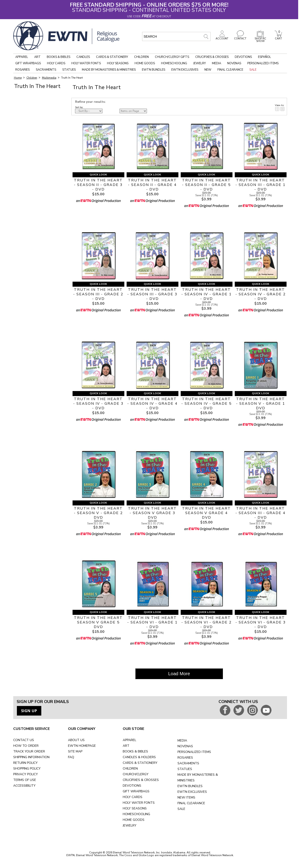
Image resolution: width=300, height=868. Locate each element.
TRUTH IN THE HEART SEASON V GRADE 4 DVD (206, 513)
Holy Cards (56, 63)
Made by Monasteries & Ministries (109, 70)
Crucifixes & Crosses (212, 57)
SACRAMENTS (188, 763)
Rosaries (22, 70)
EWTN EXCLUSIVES (192, 792)
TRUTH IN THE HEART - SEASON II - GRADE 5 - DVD (206, 185)
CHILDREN (130, 769)
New (208, 70)
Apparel (22, 57)
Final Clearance (230, 70)
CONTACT (240, 37)
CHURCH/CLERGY (136, 774)
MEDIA (182, 741)
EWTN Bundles (154, 70)
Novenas (234, 63)
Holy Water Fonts (86, 63)
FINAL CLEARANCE (191, 803)
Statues (69, 70)
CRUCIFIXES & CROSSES (141, 780)
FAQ (71, 757)
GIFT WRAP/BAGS (136, 791)
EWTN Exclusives (185, 70)
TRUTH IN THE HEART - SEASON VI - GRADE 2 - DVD (207, 622)
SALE (181, 809)
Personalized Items (263, 63)
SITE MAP (75, 751)
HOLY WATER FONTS (139, 803)
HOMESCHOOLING (136, 814)
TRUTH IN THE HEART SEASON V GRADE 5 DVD (98, 622)
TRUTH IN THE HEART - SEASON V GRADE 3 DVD (152, 513)
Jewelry (200, 63)
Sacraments (46, 70)
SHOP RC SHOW (260, 39)
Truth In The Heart (72, 78)
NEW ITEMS (186, 797)
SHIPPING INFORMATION (31, 757)
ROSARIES (185, 758)
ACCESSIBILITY (24, 786)
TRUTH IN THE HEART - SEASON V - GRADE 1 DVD (261, 404)
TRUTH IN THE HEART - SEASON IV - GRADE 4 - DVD (153, 404)
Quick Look (98, 175)
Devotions (243, 57)
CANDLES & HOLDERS (139, 757)
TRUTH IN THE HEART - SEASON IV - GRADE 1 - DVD (207, 294)
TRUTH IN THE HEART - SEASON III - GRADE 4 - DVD (261, 513)
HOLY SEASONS (135, 808)
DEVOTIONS (132, 786)
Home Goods (145, 63)
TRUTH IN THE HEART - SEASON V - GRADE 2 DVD (98, 513)
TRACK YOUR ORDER (29, 751)
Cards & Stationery (112, 57)
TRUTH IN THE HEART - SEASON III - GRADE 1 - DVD (261, 185)
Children (141, 57)
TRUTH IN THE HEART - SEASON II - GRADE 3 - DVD (98, 185)
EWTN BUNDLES (190, 786)
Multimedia (49, 78)
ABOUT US (76, 740)
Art (37, 57)
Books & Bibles (59, 57)
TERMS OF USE (25, 780)
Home (18, 78)
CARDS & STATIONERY (140, 763)
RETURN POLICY (25, 763)
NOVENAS (185, 746)
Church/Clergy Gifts (172, 57)
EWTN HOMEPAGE (82, 746)
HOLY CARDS (133, 797)
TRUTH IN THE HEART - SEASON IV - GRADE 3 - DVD (98, 404)
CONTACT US (24, 740)
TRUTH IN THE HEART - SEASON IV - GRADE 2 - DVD (261, 294)
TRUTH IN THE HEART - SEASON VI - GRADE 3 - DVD (261, 622)
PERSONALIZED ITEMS (194, 752)
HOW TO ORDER (26, 746)
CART (278, 37)
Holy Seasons (118, 63)
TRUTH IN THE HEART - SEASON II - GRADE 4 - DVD (152, 185)
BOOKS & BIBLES (135, 751)
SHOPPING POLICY (27, 769)
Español (265, 57)
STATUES (185, 769)
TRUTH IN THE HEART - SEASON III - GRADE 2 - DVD (98, 294)
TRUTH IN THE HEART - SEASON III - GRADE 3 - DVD (152, 294)
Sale (253, 70)
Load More (179, 674)
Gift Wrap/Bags (28, 63)
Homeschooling (174, 63)
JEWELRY (130, 826)
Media (217, 63)
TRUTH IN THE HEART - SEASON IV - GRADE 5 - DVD (207, 404)
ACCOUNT (222, 37)
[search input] (176, 36)
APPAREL (129, 740)
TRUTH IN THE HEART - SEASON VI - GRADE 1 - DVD (153, 622)
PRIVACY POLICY (26, 774)
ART (126, 746)
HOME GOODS (134, 820)
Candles (83, 57)
